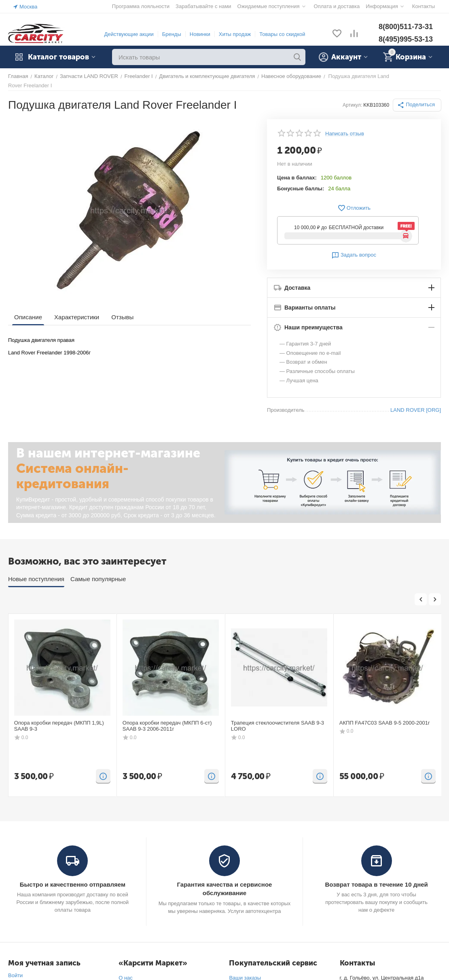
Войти (15, 975)
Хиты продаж (235, 34)
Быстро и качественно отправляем (73, 884)
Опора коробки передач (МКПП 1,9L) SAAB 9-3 (59, 726)
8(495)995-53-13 (406, 39)
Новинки (200, 34)
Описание (28, 317)
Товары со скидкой (282, 34)
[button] (417, 105)
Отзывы (122, 317)
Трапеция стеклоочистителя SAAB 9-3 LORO (277, 726)
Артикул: (352, 105)
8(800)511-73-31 (406, 27)
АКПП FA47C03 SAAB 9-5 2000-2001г (385, 723)
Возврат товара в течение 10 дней (376, 884)
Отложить (354, 208)
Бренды (172, 34)
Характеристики (77, 317)
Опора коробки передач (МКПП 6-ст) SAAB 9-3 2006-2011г (167, 726)
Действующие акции (129, 34)
